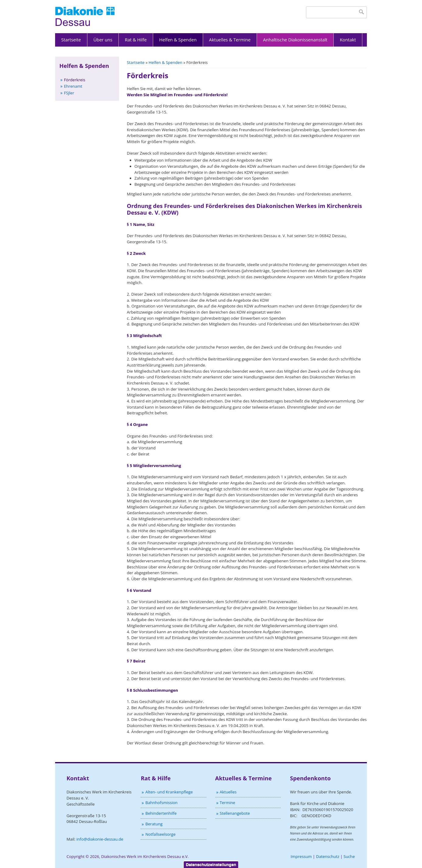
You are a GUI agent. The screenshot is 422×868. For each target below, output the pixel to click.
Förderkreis (75, 80)
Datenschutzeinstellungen (211, 838)
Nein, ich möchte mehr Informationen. (83, 865)
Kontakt (348, 40)
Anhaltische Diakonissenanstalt (295, 40)
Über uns (103, 40)
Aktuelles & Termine (230, 40)
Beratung (154, 824)
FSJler (69, 93)
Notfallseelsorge (160, 834)
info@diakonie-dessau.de (100, 839)
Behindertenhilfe (161, 813)
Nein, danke (364, 850)
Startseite (71, 40)
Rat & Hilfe (136, 40)
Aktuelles (228, 792)
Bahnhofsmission (161, 803)
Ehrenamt (73, 86)
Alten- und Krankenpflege (169, 792)
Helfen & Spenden (178, 40)
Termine (228, 803)
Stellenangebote (235, 813)
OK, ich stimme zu (328, 850)
